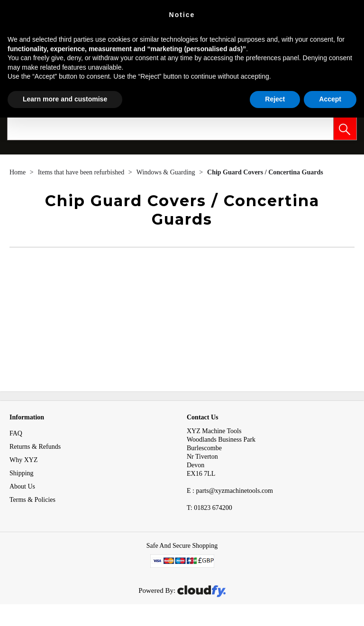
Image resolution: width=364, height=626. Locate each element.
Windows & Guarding (167, 172)
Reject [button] (275, 99)
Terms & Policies (32, 500)
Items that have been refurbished (82, 172)
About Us (22, 486)
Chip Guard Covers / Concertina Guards (265, 172)
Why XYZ (24, 460)
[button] (345, 128)
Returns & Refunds (35, 447)
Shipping (22, 473)
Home (18, 172)
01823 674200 (209, 508)
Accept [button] (330, 99)
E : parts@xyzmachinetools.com (230, 491)
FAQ (16, 433)
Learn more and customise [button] (65, 99)
